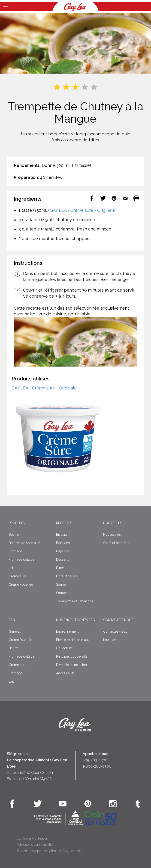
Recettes (64, 523)
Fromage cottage (22, 560)
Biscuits (62, 535)
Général (15, 632)
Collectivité (64, 648)
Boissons (63, 543)
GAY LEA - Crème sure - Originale (82, 210)
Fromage (15, 551)
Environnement (67, 632)
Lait (11, 568)
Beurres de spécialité (24, 543)
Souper (62, 585)
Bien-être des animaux (73, 640)
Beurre (14, 535)
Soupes (62, 593)
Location (110, 640)
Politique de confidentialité (35, 845)
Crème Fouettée (21, 585)
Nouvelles (113, 523)
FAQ (12, 620)
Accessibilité (65, 673)
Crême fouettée (20, 640)
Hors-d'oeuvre (67, 576)
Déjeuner (63, 551)
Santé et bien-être (116, 543)
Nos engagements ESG (75, 620)
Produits (17, 523)
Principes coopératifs (72, 656)
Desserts (63, 560)
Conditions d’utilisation (32, 838)
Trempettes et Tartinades (75, 601)
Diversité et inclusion (71, 665)
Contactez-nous (118, 620)
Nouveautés (112, 535)
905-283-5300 (95, 760)
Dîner (60, 568)
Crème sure (18, 576)
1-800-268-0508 (97, 766)
